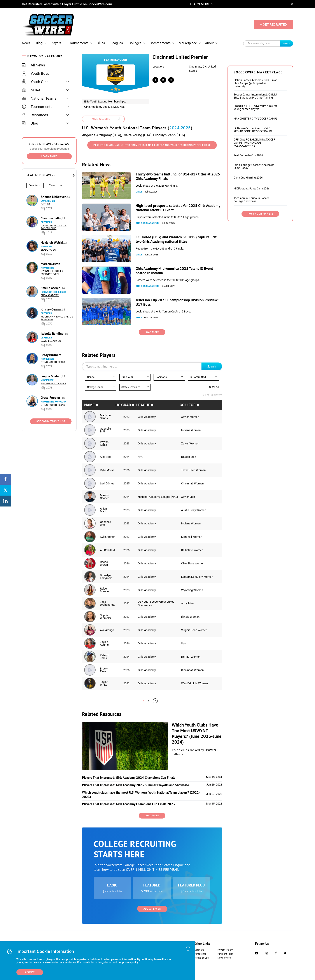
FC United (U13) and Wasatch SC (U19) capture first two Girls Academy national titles (176, 239)
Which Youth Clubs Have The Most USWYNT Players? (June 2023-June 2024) (197, 733)
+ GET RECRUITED (274, 24)
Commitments (160, 43)
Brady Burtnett (51, 355)
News (26, 43)
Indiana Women (191, 430)
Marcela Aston (50, 264)
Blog (39, 43)
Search (287, 43)
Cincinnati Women (192, 483)
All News (33, 65)
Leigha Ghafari (51, 376)
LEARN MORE (200, 4)
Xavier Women (190, 417)
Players (56, 43)
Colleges (135, 43)
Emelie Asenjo (51, 288)
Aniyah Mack (104, 510)
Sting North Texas (53, 362)
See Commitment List (51, 421)
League (143, 405)
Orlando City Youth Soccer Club (54, 227)
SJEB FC (45, 204)
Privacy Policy (225, 950)
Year (52, 185)
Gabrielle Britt (105, 430)
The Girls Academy (148, 223)
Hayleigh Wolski (52, 242)
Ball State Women (192, 550)
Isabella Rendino (52, 334)
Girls (139, 192)
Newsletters (224, 958)
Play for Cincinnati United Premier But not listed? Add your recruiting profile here (152, 145)
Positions (161, 377)
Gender (33, 185)
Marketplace (188, 43)
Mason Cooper (104, 497)
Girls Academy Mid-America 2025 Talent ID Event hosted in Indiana (174, 271)
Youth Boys (36, 73)
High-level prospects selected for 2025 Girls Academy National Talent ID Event (178, 208)
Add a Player (152, 909)
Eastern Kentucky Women (197, 577)
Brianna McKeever (54, 197)
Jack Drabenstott (107, 603)
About (209, 43)
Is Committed (198, 377)
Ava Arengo (107, 630)
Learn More (49, 156)
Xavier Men (188, 497)
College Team (95, 387)
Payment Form (225, 954)
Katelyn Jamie (105, 657)
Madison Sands (105, 417)
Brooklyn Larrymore (106, 577)
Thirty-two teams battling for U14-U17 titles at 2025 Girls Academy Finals (178, 176)
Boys (139, 318)
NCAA (31, 90)
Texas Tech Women (193, 470)
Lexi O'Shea (107, 483)
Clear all (214, 387)
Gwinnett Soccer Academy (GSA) (52, 272)
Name (89, 405)
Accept (30, 972)
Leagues (117, 43)
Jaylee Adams (104, 643)
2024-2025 (180, 128)
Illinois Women (190, 617)
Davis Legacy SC (51, 341)
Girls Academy (147, 417)
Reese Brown (104, 563)
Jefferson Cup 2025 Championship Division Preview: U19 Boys (177, 302)
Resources (35, 115)
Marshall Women (192, 537)
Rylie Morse (107, 470)
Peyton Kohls (104, 443)
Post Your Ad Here (260, 214)
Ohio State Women (193, 563)
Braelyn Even (105, 670)
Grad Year (127, 377)
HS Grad (123, 405)
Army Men (187, 603)
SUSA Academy (50, 295)
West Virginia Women (194, 683)
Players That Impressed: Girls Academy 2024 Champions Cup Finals (129, 778)
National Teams (39, 98)
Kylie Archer (107, 537)
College (188, 405)
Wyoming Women (192, 590)
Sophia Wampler (106, 617)
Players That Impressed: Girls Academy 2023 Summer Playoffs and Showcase (136, 785)
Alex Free (106, 457)
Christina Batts (51, 218)
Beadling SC (48, 250)
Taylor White (104, 683)
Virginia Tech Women (194, 630)
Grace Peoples (51, 398)
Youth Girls (35, 82)
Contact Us (200, 954)
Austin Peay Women (194, 510)
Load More (152, 332)
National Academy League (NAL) (158, 497)
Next (155, 701)
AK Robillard (107, 550)
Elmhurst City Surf (53, 384)
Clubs (101, 43)
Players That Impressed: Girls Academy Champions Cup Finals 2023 (129, 804)
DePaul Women (191, 657)
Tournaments (79, 43)
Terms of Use (201, 958)
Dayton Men (189, 457)
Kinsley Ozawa (51, 309)
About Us (199, 950)
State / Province (131, 387)
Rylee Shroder (105, 590)
